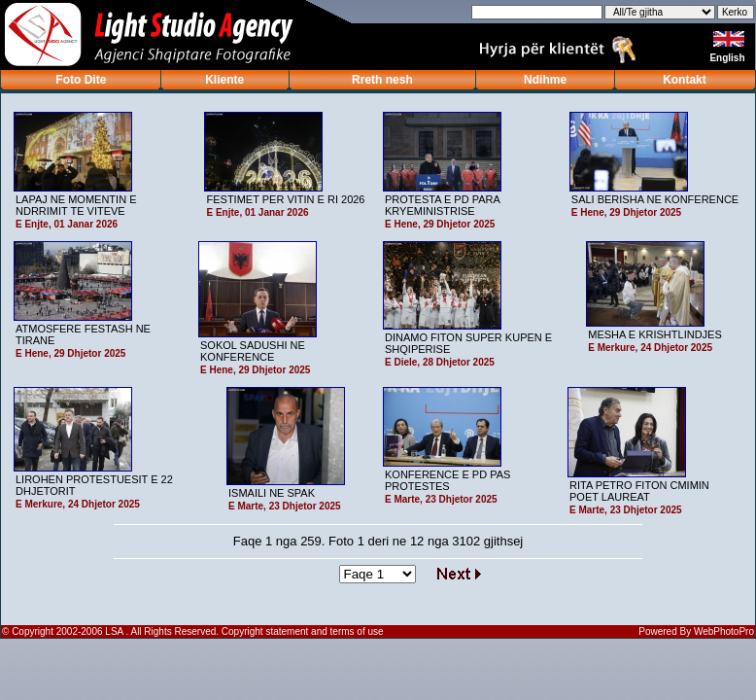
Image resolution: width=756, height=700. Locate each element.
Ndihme (545, 80)
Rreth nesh (382, 80)
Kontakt (685, 80)
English (728, 58)
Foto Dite (81, 80)
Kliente (224, 80)
